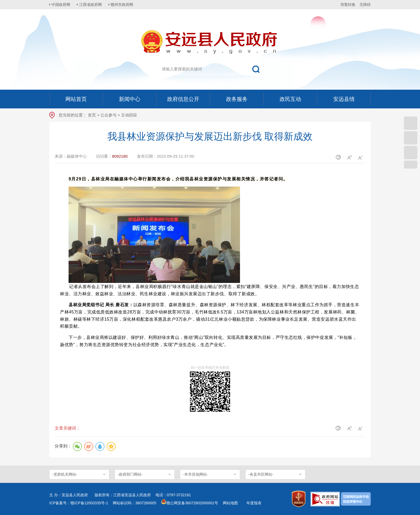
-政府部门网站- (130, 474)
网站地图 (230, 503)
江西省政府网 (91, 5)
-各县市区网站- (261, 474)
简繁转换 (348, 5)
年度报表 (254, 503)
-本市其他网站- (195, 474)
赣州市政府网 (123, 5)
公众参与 (108, 115)
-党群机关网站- (65, 474)
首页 (92, 115)
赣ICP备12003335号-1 (89, 503)
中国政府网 (61, 5)
